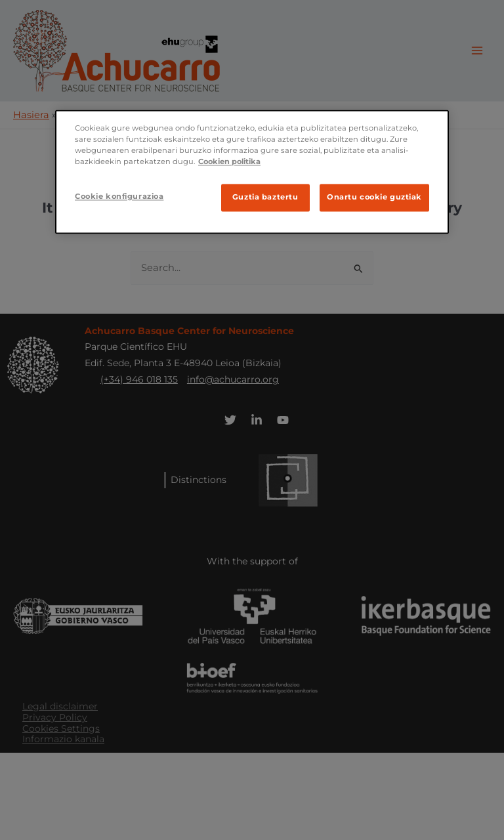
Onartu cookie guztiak (374, 198)
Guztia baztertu (265, 198)
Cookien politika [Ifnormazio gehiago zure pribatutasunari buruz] (229, 162)
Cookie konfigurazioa (119, 197)
